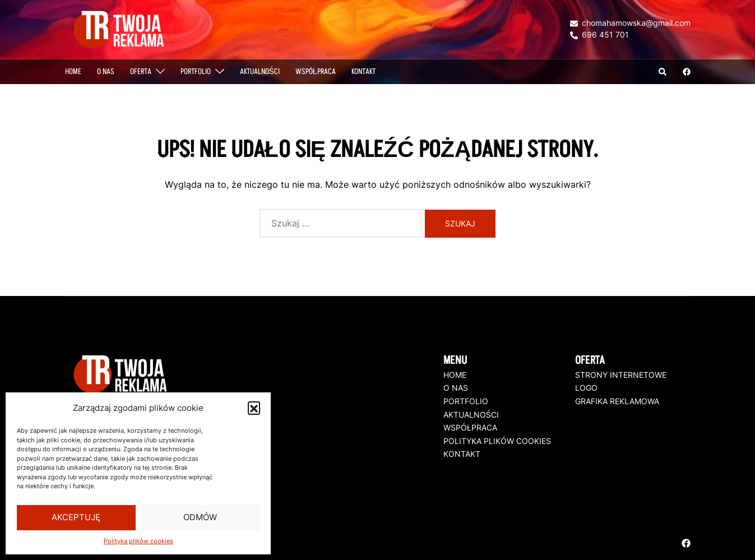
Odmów (200, 517)
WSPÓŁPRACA (316, 71)
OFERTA (141, 71)
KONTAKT (462, 454)
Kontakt (363, 71)
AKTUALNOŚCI (260, 71)
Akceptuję (76, 517)
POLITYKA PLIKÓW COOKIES (497, 440)
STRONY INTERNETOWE (621, 375)
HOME (455, 375)
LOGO (586, 388)
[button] (254, 408)
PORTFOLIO (196, 71)
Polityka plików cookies (138, 541)
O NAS (106, 71)
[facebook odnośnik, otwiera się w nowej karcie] (686, 71)
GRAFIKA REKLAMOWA (617, 401)
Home (73, 71)
